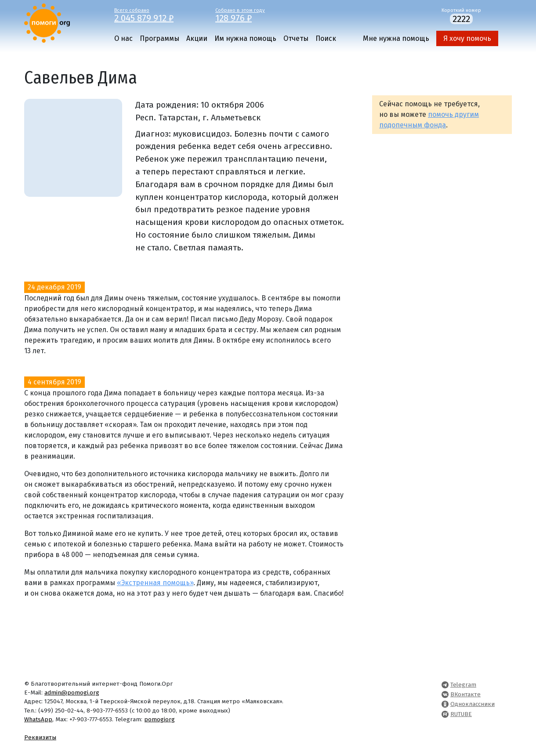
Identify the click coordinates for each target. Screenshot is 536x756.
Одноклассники (473, 704)
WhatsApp (38, 719)
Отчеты (296, 38)
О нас (123, 38)
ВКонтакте (465, 694)
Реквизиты (40, 737)
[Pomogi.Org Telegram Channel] (445, 685)
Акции (197, 38)
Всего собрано (158, 14)
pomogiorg (159, 719)
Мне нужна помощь (396, 38)
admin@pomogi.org (72, 693)
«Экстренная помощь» (155, 583)
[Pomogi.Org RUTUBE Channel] (445, 714)
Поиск (326, 38)
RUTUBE (461, 714)
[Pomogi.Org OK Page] (445, 704)
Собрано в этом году (259, 14)
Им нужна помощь (245, 38)
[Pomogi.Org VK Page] (445, 694)
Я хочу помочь (467, 38)
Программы (159, 38)
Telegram (463, 685)
